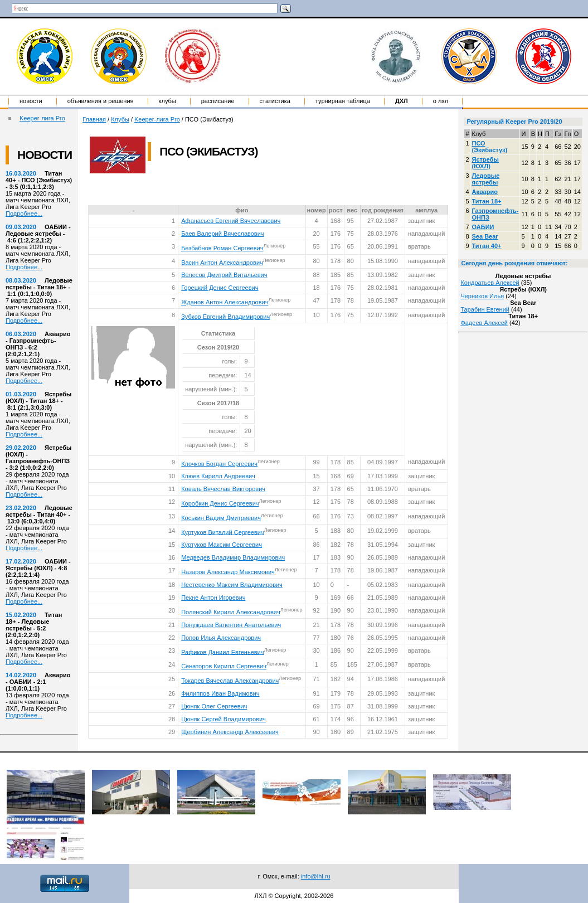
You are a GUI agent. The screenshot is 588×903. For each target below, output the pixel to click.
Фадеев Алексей (484, 323)
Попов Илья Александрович (221, 638)
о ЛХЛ (441, 101)
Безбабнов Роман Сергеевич (222, 248)
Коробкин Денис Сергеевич (220, 503)
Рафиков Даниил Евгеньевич (222, 652)
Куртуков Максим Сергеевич (222, 545)
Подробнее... (24, 213)
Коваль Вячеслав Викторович (223, 489)
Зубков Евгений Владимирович (225, 317)
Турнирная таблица (343, 101)
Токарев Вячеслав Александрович (230, 681)
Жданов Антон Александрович (225, 302)
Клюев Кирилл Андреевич (218, 476)
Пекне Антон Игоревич (213, 598)
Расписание (218, 101)
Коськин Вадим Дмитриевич (221, 518)
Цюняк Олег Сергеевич (214, 706)
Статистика (275, 101)
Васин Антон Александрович (222, 262)
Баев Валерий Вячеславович (222, 234)
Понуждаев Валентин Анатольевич (231, 625)
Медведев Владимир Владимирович (233, 557)
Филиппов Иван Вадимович (220, 693)
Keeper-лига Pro (42, 118)
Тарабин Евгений (485, 309)
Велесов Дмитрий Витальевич (224, 275)
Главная (94, 119)
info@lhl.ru (316, 876)
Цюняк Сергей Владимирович (223, 719)
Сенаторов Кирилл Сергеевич (224, 666)
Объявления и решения (101, 101)
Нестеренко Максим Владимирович (232, 585)
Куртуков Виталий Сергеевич (222, 532)
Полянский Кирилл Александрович (230, 612)
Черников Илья (482, 296)
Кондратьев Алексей (490, 283)
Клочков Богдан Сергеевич (219, 463)
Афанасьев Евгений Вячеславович (231, 221)
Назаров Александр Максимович (228, 572)
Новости (31, 101)
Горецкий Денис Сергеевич (220, 288)
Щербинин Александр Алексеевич (230, 732)
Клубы (167, 101)
